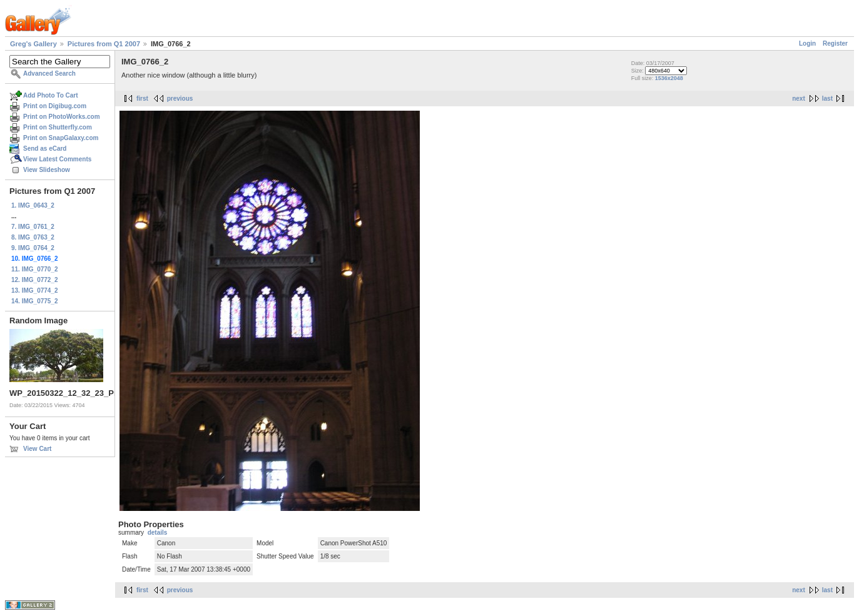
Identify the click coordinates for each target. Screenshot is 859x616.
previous (180, 98)
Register (835, 43)
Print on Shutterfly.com (58, 127)
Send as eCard (45, 149)
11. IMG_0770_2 (35, 269)
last (827, 98)
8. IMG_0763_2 (33, 237)
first (142, 98)
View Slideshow (47, 170)
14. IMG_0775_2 (35, 301)
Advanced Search (49, 73)
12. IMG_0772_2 (35, 280)
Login (807, 43)
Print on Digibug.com (55, 106)
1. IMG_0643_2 (33, 205)
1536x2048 (669, 78)
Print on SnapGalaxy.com (61, 138)
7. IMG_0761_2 (33, 227)
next (799, 98)
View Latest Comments (57, 159)
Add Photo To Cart (51, 95)
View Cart (37, 449)
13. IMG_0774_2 (35, 290)
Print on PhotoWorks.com (62, 117)
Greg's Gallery (33, 44)
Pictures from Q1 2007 (104, 44)
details (158, 533)
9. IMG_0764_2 (33, 248)
